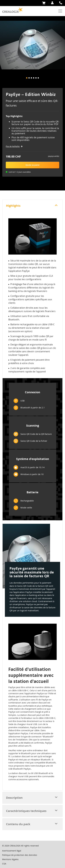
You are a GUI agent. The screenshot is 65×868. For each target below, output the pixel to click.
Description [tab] (14, 798)
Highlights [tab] (13, 206)
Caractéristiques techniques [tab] (26, 811)
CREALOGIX (15, 846)
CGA (4, 864)
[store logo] (12, 10)
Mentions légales (10, 859)
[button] (27, 78)
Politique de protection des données (20, 855)
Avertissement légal (12, 851)
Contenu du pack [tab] (18, 824)
